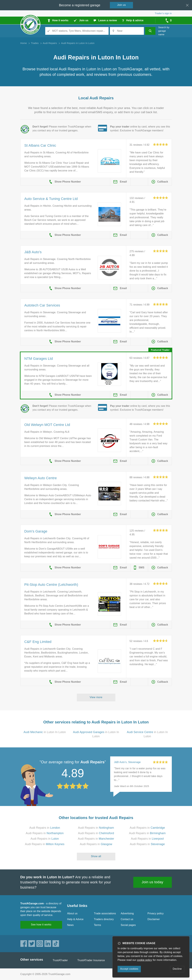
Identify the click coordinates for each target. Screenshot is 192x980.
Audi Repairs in (45, 828)
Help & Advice (75, 919)
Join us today (152, 882)
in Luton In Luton (45, 732)
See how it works (41, 925)
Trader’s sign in (163, 13)
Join (122, 5)
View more (96, 697)
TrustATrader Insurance (91, 960)
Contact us (127, 919)
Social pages (128, 925)
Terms (98, 925)
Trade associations (105, 913)
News (70, 925)
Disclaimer (154, 919)
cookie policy (145, 960)
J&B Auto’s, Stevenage (127, 762)
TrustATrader (60, 960)
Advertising (127, 913)
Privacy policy (156, 913)
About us (72, 913)
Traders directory (104, 919)
